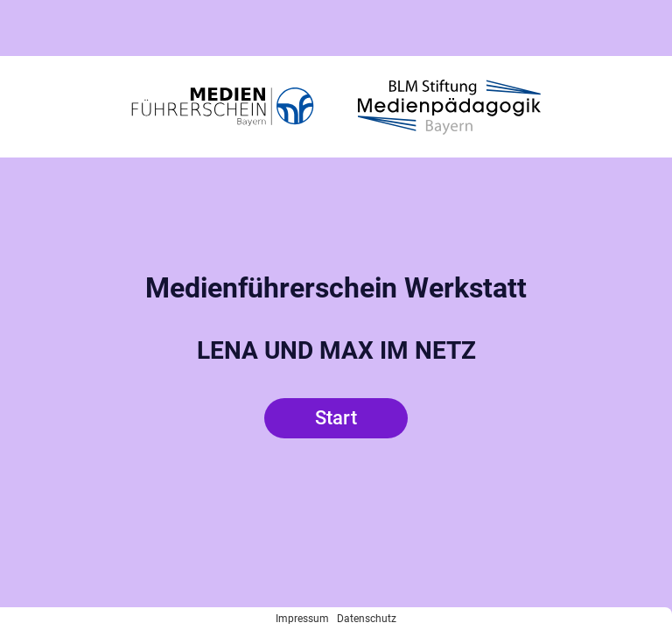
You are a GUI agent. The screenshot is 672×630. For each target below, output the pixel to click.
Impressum (302, 619)
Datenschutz (367, 619)
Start (336, 418)
